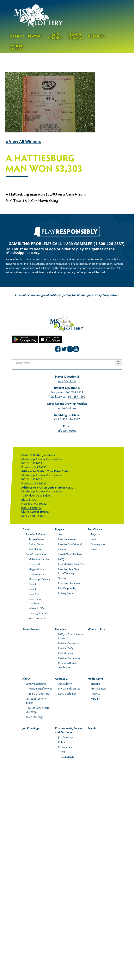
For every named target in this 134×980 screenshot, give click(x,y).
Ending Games (37, 544)
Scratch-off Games (36, 534)
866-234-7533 (74, 392)
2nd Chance (55, 36)
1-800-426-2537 (70, 419)
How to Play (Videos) (37, 618)
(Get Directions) (31, 508)
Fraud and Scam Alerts (70, 583)
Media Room (95, 678)
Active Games (36, 539)
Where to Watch (38, 608)
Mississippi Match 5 (39, 579)
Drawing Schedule (39, 613)
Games (16, 36)
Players (35, 36)
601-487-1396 (67, 408)
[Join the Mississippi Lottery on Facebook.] (58, 349)
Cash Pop (34, 594)
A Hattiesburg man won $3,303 (44, 163)
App (61, 534)
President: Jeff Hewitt (40, 688)
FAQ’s (61, 559)
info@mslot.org (67, 430)
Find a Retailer (66, 653)
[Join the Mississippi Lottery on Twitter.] (64, 349)
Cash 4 (32, 584)
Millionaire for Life (39, 559)
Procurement (66, 747)
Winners (63, 578)
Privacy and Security (69, 688)
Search (92, 728)
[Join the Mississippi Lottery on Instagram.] (70, 349)
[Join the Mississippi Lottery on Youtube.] (76, 349)
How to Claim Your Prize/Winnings (69, 571)
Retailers (97, 36)
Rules (94, 549)
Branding (96, 683)
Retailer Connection (69, 643)
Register (95, 534)
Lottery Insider (66, 593)
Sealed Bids (68, 757)
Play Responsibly (67, 588)
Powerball (34, 564)
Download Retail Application (67, 665)
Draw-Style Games (36, 554)
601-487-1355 (67, 381)
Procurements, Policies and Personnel (69, 730)
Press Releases (99, 688)
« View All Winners (23, 141)
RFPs (64, 752)
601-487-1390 (76, 396)
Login (94, 539)
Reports (95, 693)
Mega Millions (36, 569)
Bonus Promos (76, 36)
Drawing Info (98, 544)
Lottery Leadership (36, 683)
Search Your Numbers (35, 601)
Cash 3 (32, 589)
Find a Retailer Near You (71, 564)
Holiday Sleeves (67, 539)
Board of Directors (39, 693)
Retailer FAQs (66, 648)
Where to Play (17, 47)
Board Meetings (34, 717)
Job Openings (31, 728)
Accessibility (65, 683)
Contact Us (62, 678)
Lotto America (37, 574)
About (26, 678)
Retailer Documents (69, 658)
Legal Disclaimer (67, 693)
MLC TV (95, 698)
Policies (62, 742)
